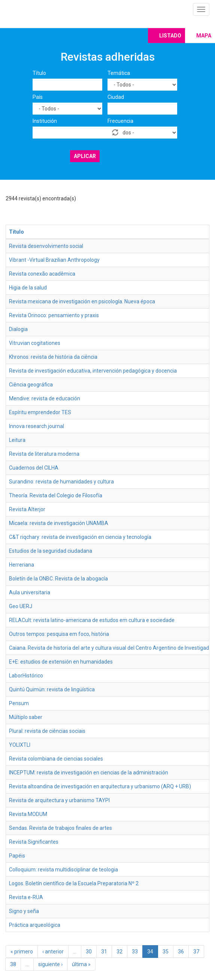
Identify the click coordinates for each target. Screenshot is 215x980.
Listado (170, 36)
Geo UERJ (21, 606)
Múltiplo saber (26, 717)
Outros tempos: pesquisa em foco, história (59, 634)
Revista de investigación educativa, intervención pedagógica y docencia (93, 371)
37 (196, 952)
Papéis (17, 856)
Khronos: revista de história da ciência (53, 357)
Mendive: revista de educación (45, 398)
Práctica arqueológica (35, 925)
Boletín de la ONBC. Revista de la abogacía (58, 579)
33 (135, 952)
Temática (119, 73)
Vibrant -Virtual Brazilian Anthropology (54, 260)
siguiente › (50, 964)
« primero (22, 952)
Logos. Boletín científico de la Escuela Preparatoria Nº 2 (74, 883)
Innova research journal (37, 426)
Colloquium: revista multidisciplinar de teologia (63, 870)
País (38, 97)
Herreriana (22, 565)
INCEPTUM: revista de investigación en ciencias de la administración (89, 773)
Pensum (19, 703)
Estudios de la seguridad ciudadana (51, 551)
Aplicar (85, 156)
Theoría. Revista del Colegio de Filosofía (56, 495)
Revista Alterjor (27, 509)
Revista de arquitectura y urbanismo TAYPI (59, 800)
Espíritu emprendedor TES (40, 412)
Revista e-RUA (26, 897)
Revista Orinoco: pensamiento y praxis (54, 315)
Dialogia (18, 329)
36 (181, 952)
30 (89, 952)
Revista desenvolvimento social (46, 246)
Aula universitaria (30, 592)
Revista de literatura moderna (44, 454)
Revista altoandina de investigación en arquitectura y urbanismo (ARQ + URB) (100, 786)
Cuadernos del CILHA (34, 468)
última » (81, 964)
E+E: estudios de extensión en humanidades (61, 662)
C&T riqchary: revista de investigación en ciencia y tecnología (80, 537)
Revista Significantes (34, 842)
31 (104, 952)
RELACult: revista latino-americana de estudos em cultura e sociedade (92, 620)
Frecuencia (120, 121)
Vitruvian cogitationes (35, 343)
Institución (45, 121)
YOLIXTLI (20, 745)
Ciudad (116, 97)
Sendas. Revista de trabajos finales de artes (60, 828)
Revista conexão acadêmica (42, 274)
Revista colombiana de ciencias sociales (56, 759)
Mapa (204, 36)
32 (119, 952)
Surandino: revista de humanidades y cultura (61, 482)
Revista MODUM (28, 814)
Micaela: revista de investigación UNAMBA (59, 523)
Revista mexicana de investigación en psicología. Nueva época (82, 301)
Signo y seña (24, 911)
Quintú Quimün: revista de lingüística (52, 689)
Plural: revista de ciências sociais (47, 731)
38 (13, 964)
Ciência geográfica (31, 385)
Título (39, 73)
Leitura (17, 440)
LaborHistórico (26, 676)
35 (166, 952)
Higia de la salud (28, 288)
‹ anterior (53, 952)
